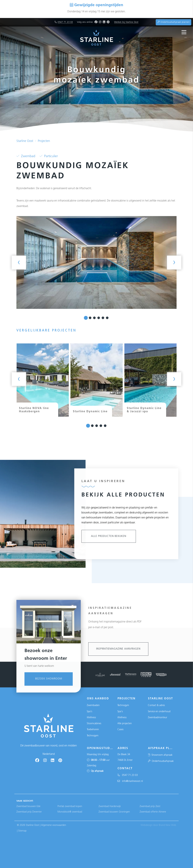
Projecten (44, 141)
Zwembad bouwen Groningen (114, 812)
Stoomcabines (94, 724)
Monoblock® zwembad (70, 812)
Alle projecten (125, 724)
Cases (120, 730)
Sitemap (22, 831)
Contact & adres (156, 705)
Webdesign (147, 825)
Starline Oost (25, 141)
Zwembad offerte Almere (153, 812)
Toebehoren (93, 730)
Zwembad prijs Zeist (150, 806)
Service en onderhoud (159, 712)
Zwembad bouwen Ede (28, 806)
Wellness (91, 718)
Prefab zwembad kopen (70, 806)
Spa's (89, 712)
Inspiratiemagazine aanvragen (118, 649)
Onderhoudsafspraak (161, 761)
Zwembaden (93, 705)
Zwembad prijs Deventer (29, 812)
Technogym (93, 736)
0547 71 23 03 (65, 22)
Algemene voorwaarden (54, 825)
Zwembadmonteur (157, 718)
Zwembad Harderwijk (110, 806)
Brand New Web (167, 825)
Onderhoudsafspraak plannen (173, 22)
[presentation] (19, 262)
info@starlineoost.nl (130, 781)
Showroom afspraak (160, 755)
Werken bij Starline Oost (126, 22)
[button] (86, 318)
